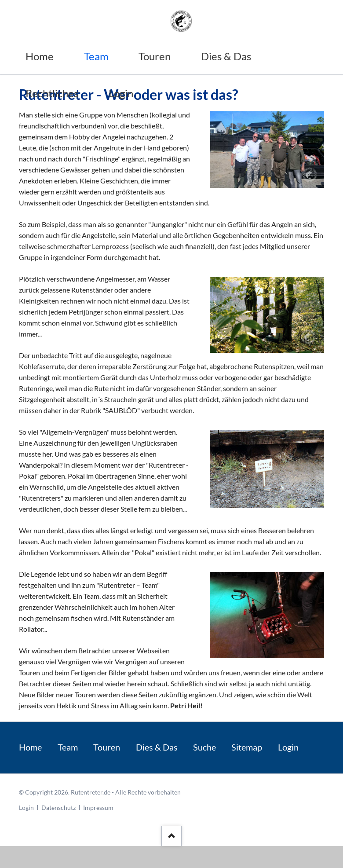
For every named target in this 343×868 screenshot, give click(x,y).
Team (68, 747)
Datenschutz (58, 808)
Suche (204, 747)
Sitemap (247, 747)
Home (30, 747)
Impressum (98, 808)
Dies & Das (157, 747)
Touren (107, 747)
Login (288, 747)
